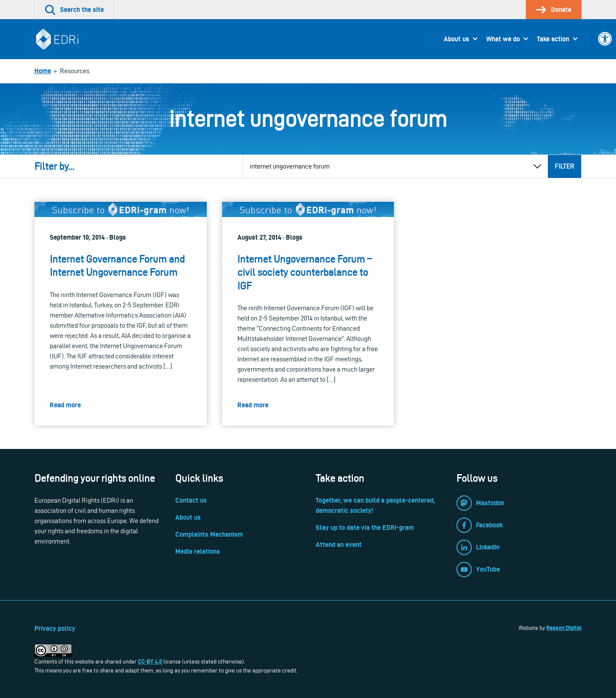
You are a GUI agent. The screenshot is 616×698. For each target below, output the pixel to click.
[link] (605, 39)
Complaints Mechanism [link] (209, 534)
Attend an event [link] (339, 545)
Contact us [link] (191, 500)
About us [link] (456, 39)
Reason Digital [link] (564, 628)
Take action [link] (553, 39)
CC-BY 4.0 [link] (150, 661)
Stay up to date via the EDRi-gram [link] (365, 528)
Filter (565, 166)
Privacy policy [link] (55, 628)
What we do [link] (503, 39)
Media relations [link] (198, 551)
